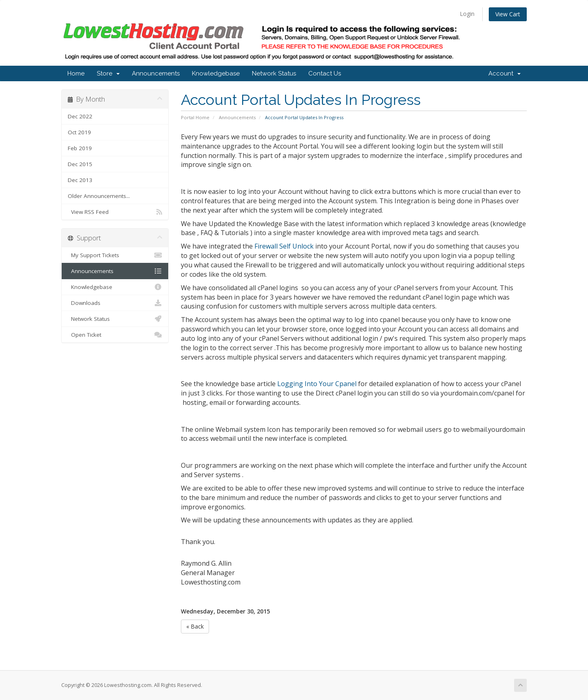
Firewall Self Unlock (284, 246)
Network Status (274, 73)
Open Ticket (115, 335)
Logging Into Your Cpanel (317, 384)
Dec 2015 (80, 164)
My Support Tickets (115, 255)
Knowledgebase (216, 73)
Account (504, 73)
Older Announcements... (99, 196)
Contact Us (325, 73)
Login (467, 14)
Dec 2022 (80, 116)
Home (76, 73)
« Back (195, 626)
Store (108, 73)
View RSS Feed (115, 212)
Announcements (156, 73)
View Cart (508, 14)
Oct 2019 (79, 132)
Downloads (115, 303)
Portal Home (195, 117)
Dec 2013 (80, 180)
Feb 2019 (80, 148)
